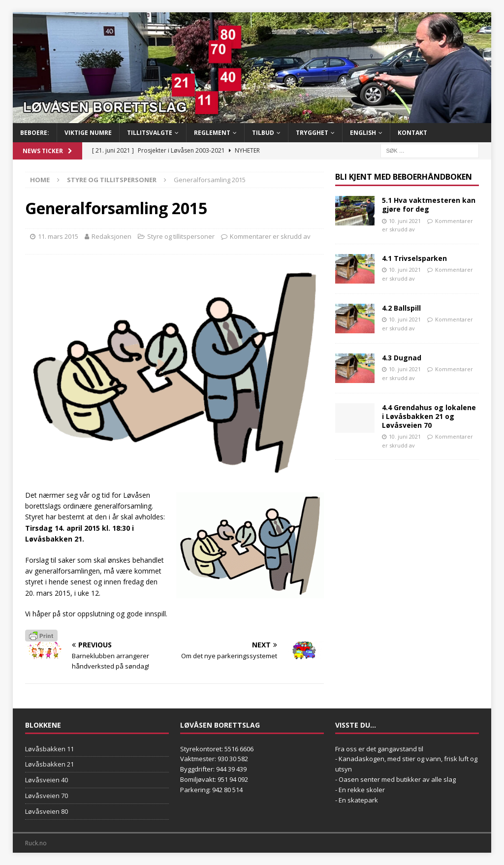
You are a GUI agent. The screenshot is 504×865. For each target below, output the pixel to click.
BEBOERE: (35, 133)
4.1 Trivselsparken (414, 258)
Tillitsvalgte (150, 133)
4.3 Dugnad (402, 358)
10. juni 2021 (405, 221)
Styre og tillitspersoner (181, 236)
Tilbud (263, 133)
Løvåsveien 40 (47, 780)
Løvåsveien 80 (47, 811)
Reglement (212, 133)
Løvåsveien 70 (47, 796)
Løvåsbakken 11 (49, 749)
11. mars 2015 (58, 236)
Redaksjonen (111, 236)
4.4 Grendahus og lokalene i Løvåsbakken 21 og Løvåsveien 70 (429, 416)
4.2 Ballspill (401, 308)
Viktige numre (88, 133)
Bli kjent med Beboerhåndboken (404, 177)
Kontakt (412, 133)
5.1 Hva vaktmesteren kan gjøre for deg (429, 205)
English (363, 133)
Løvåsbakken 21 (49, 764)
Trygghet (312, 133)
